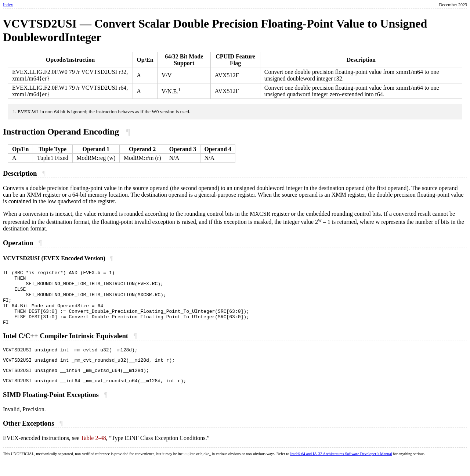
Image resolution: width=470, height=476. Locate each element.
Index (8, 5)
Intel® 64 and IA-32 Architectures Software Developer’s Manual (341, 469)
